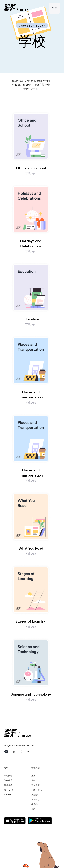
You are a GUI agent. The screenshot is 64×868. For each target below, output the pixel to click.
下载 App (31, 173)
